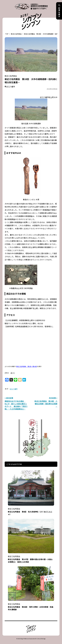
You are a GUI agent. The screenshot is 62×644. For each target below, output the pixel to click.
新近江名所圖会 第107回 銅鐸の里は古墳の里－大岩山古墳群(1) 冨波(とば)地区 (31, 558)
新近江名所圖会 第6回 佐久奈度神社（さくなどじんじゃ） (31, 510)
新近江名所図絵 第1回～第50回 (27, 366)
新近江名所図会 (16, 34)
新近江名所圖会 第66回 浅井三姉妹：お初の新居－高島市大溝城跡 (31, 605)
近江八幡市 (14, 389)
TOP (7, 34)
